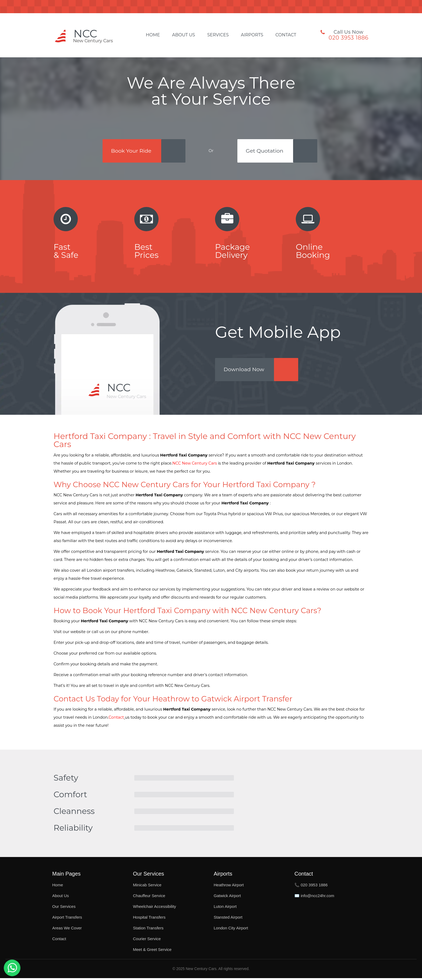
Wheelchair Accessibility (154, 908)
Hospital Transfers (149, 919)
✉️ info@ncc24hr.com (314, 898)
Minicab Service (147, 887)
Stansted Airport (228, 919)
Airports (252, 35)
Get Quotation (266, 151)
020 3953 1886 (349, 38)
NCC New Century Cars (195, 465)
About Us (183, 35)
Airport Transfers (67, 919)
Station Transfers (148, 930)
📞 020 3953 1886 (311, 887)
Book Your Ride (131, 151)
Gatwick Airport (227, 898)
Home (153, 35)
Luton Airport (225, 908)
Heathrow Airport (229, 887)
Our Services (64, 908)
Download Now (245, 371)
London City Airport (231, 930)
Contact (286, 35)
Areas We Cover (67, 930)
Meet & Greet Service (152, 951)
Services (218, 35)
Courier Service (147, 941)
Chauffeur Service (149, 898)
